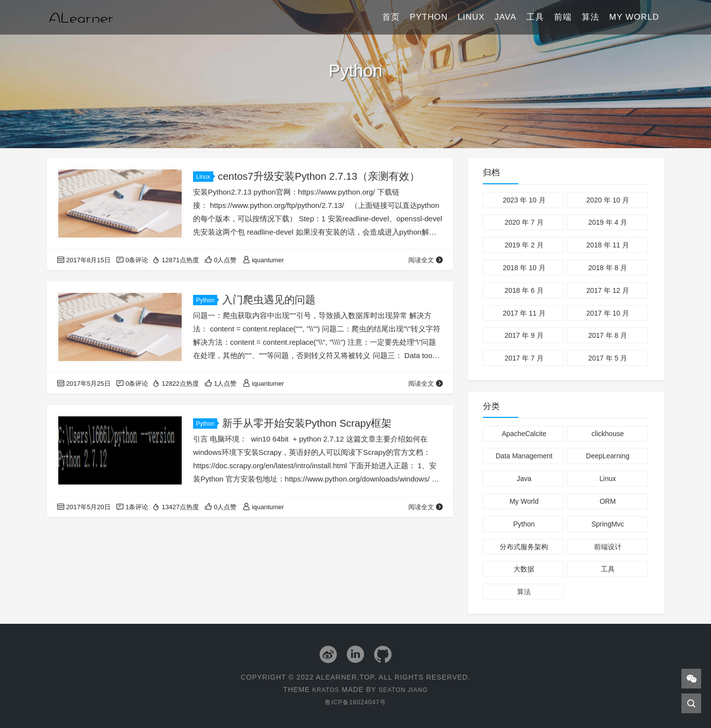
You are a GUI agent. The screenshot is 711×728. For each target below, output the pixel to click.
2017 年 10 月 (608, 313)
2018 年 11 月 (608, 245)
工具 (535, 17)
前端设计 (608, 547)
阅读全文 (426, 260)
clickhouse (608, 434)
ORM (608, 501)
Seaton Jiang (405, 689)
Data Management (524, 456)
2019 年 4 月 (608, 222)
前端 (563, 17)
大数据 (524, 569)
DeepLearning (608, 456)
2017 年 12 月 (608, 290)
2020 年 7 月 (524, 222)
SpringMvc (608, 524)
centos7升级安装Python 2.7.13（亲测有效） (320, 176)
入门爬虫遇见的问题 (269, 300)
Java (506, 17)
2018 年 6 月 (524, 290)
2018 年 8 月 (608, 268)
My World (634, 17)
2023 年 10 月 (524, 200)
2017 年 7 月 (524, 358)
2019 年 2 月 (524, 245)
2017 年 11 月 (524, 313)
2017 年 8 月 (608, 335)
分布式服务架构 (524, 547)
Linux (471, 17)
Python (429, 17)
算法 (591, 17)
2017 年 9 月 (524, 335)
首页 (391, 17)
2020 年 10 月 (608, 200)
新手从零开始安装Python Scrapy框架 (308, 423)
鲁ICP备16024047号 (355, 701)
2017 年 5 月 (608, 358)
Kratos (322, 689)
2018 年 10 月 (524, 268)
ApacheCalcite (524, 434)
